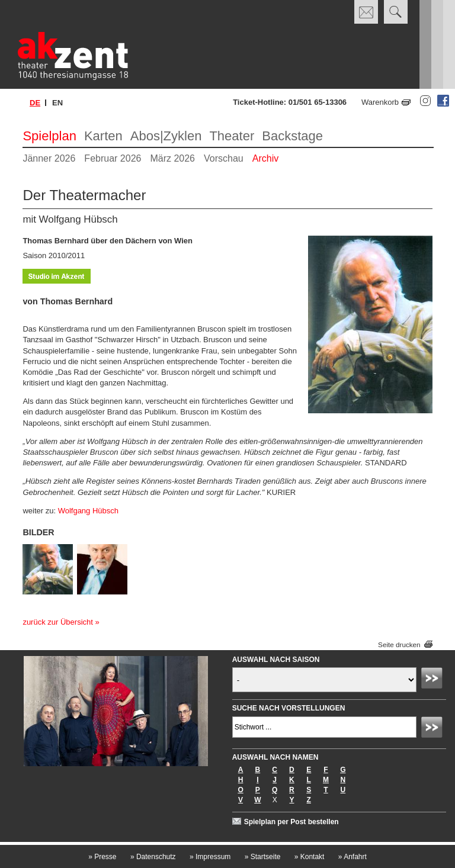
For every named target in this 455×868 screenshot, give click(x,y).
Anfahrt (353, 857)
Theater (232, 136)
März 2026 (172, 158)
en (57, 103)
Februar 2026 (113, 158)
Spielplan (49, 136)
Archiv (265, 158)
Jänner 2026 (49, 158)
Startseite (263, 857)
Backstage (292, 136)
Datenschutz (153, 857)
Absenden (434, 680)
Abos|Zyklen (166, 136)
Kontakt (310, 857)
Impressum (210, 857)
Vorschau (224, 158)
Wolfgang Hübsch (88, 511)
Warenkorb (380, 102)
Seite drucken (399, 644)
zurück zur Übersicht (57, 622)
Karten (103, 136)
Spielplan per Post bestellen (291, 822)
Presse (102, 857)
